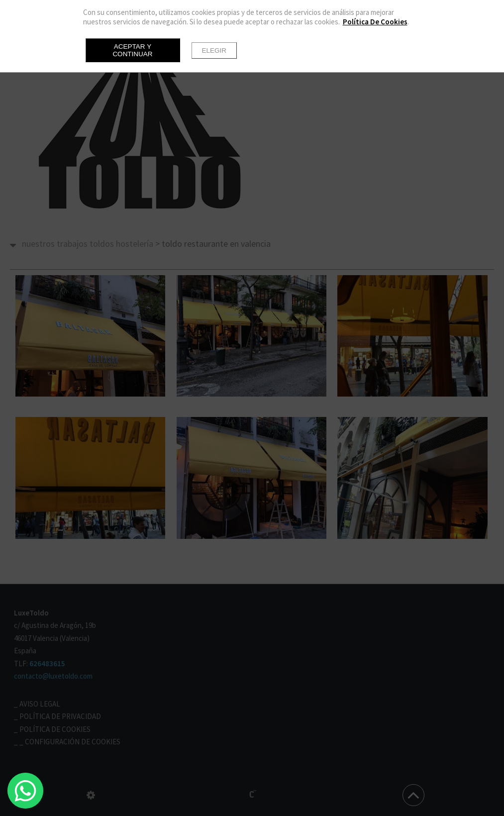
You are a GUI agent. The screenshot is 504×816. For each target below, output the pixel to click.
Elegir (214, 51)
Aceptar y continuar (132, 50)
